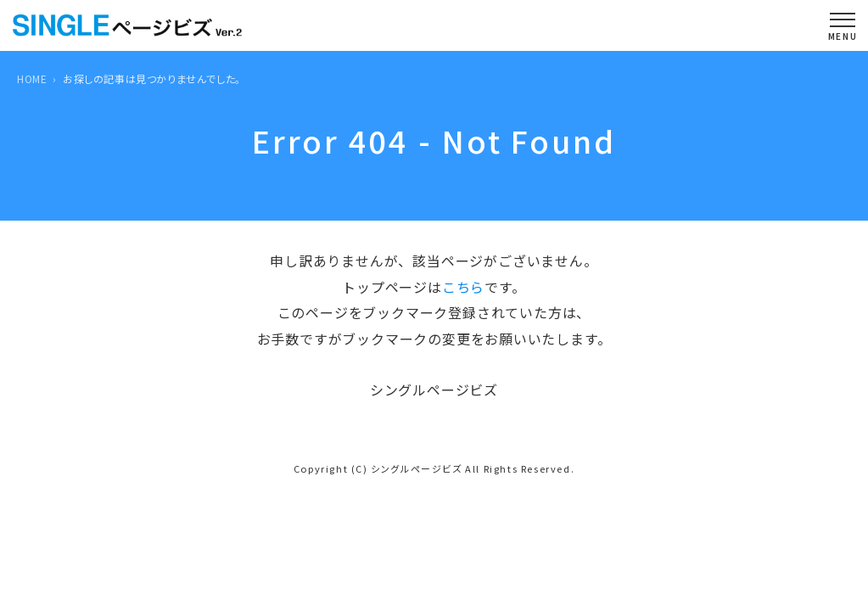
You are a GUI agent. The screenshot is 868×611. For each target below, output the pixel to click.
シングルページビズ (416, 468)
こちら (463, 287)
